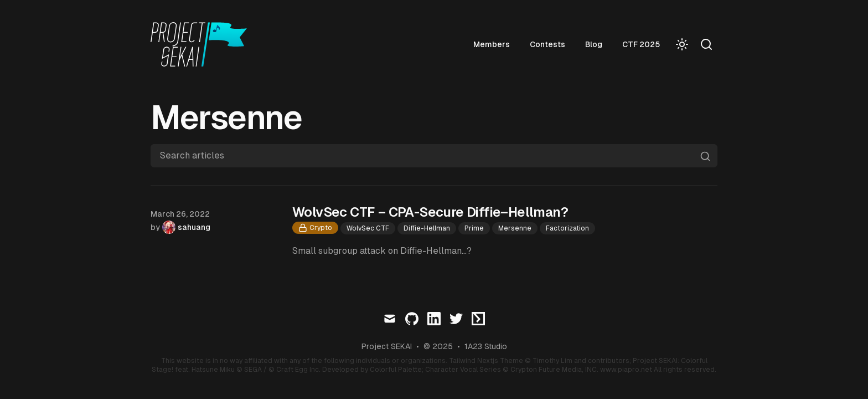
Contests (547, 44)
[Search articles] (434, 156)
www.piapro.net (626, 370)
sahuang (194, 227)
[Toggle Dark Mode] (682, 44)
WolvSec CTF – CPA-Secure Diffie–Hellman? (430, 212)
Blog (594, 44)
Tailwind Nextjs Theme (486, 361)
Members (492, 44)
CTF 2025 (641, 44)
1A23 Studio (486, 346)
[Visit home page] (202, 44)
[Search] (706, 44)
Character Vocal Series (463, 370)
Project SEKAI (387, 346)
